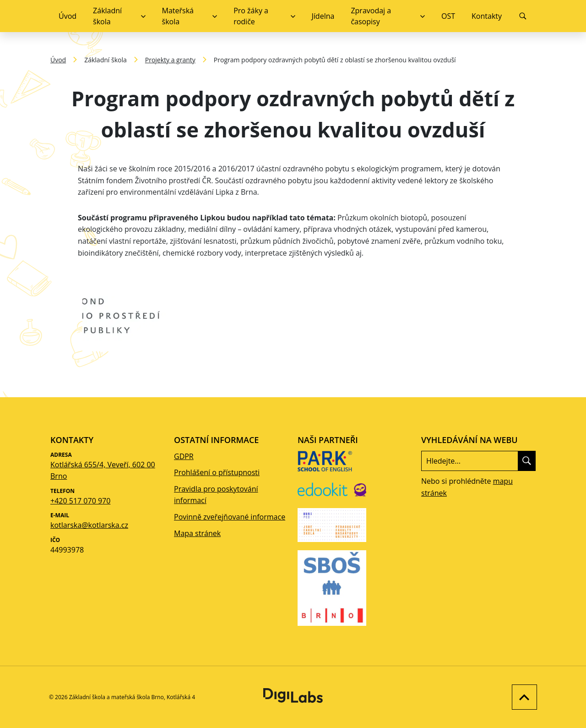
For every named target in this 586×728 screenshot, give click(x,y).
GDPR (184, 456)
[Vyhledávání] (523, 16)
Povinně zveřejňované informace (230, 517)
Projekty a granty (170, 60)
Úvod (68, 16)
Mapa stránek (197, 533)
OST (448, 16)
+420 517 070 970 (80, 501)
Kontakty (487, 16)
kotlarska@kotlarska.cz (89, 525)
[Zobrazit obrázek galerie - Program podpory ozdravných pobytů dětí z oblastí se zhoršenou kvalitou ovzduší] (132, 314)
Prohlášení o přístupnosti (217, 472)
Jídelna (323, 16)
